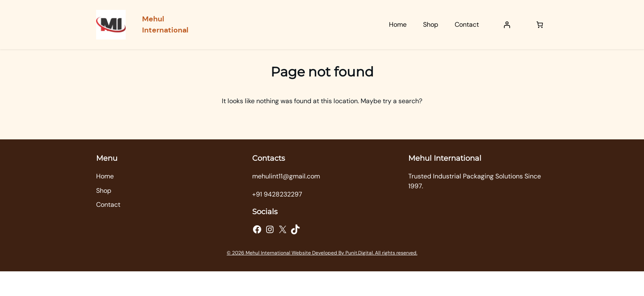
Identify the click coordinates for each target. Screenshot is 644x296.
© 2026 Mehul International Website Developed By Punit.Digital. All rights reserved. (322, 253)
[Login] (507, 25)
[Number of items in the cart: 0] (540, 25)
